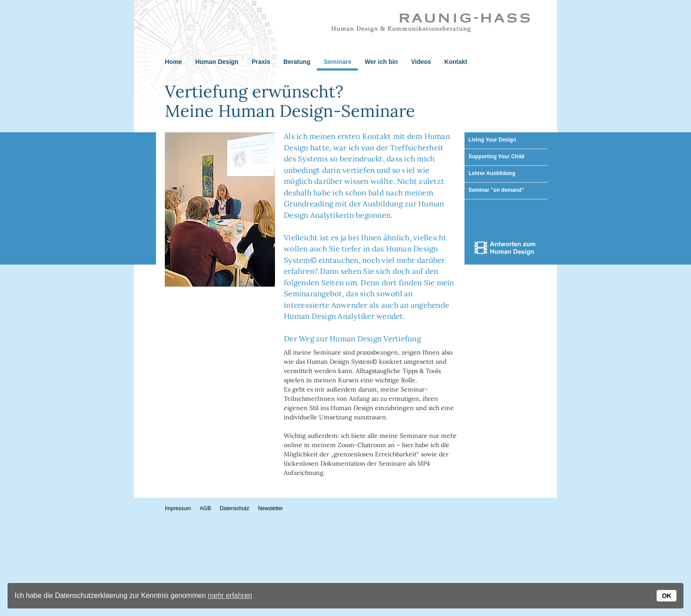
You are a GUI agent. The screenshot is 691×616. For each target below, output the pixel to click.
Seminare (337, 62)
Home (173, 62)
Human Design (217, 62)
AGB (205, 508)
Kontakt (456, 62)
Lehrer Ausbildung (492, 173)
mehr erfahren (230, 596)
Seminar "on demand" (496, 190)
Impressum (178, 508)
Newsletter (270, 508)
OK (667, 596)
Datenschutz (235, 508)
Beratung (297, 62)
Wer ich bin (381, 62)
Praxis (261, 62)
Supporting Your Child (496, 157)
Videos (421, 62)
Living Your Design (492, 140)
